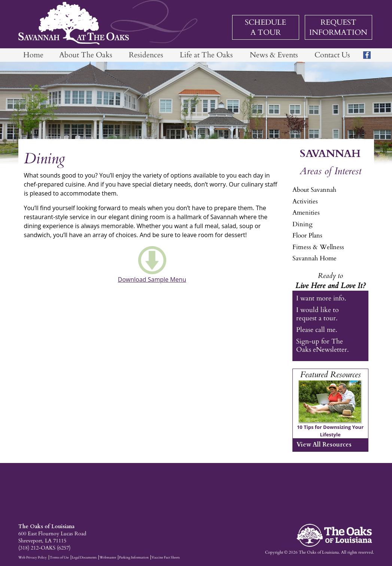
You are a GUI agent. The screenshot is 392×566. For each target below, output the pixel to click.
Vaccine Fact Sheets (166, 557)
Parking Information (134, 557)
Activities (305, 201)
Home (33, 55)
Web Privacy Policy (33, 557)
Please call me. (317, 330)
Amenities (306, 213)
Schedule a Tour (265, 27)
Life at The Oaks (206, 55)
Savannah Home (314, 258)
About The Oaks (86, 55)
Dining (303, 224)
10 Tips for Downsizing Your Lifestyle (330, 431)
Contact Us (332, 55)
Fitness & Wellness (318, 247)
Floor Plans (307, 235)
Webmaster (108, 557)
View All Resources (324, 445)
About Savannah (314, 190)
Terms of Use (59, 557)
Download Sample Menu (152, 279)
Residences (146, 55)
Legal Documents (84, 557)
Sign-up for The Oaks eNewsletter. (323, 345)
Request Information (338, 27)
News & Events (274, 55)
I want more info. (321, 298)
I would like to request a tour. (317, 314)
